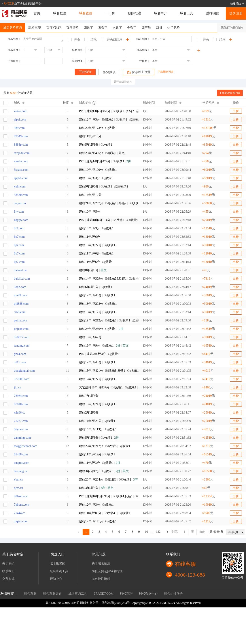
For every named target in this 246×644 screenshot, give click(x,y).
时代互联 (9, 4)
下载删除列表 (166, 72)
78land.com (21, 496)
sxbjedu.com (22, 153)
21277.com (21, 421)
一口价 (110, 13)
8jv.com (19, 212)
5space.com (21, 170)
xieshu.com (21, 161)
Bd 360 (108, 480)
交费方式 (8, 579)
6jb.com (19, 245)
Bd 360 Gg (108, 220)
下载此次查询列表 (230, 93)
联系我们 (8, 571)
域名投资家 (57, 563)
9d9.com (19, 128)
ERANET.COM (104, 594)
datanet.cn (20, 270)
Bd (103, 153)
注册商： (145, 61)
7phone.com (22, 505)
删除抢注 (134, 13)
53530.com (21, 195)
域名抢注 (60, 13)
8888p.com (21, 145)
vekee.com (21, 111)
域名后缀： (79, 50)
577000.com (22, 379)
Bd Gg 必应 (108, 120)
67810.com (21, 404)
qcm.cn (18, 488)
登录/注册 (236, 13)
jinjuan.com (21, 329)
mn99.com (21, 295)
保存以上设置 (139, 72)
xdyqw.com (21, 220)
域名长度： (14, 50)
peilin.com (21, 320)
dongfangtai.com (24, 371)
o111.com (20, 362)
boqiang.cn (21, 471)
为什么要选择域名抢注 (107, 571)
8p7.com (19, 253)
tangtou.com (22, 463)
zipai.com (20, 120)
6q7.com (19, 237)
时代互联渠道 (53, 594)
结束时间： (79, 61)
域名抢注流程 (101, 579)
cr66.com (20, 312)
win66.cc (20, 413)
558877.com (22, 337)
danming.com (22, 438)
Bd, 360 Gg (108, 496)
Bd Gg (108, 203)
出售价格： (14, 61)
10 (146, 532)
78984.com (21, 396)
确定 (202, 532)
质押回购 (213, 13)
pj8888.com (21, 304)
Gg (98, 128)
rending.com (22, 346)
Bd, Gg (108, 279)
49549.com (21, 136)
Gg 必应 (104, 187)
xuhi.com (20, 187)
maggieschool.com (26, 446)
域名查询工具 (59, 571)
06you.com (21, 429)
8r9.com (19, 228)
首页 (37, 13)
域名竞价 (86, 13)
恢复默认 (109, 72)
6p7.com (19, 262)
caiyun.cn (20, 203)
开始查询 (85, 72)
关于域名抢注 (101, 563)
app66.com (21, 178)
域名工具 (187, 13)
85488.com (21, 454)
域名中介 (161, 13)
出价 (236, 111)
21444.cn (20, 513)
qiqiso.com (21, 521)
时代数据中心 (148, 594)
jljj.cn (17, 387)
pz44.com (20, 354)
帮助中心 (56, 579)
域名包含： (14, 39)
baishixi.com (22, 279)
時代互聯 (126, 594)
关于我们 (8, 563)
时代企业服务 (174, 594)
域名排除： (143, 39)
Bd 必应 (108, 111)
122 (158, 532)
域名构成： (143, 50)
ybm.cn (19, 480)
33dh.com (20, 287)
